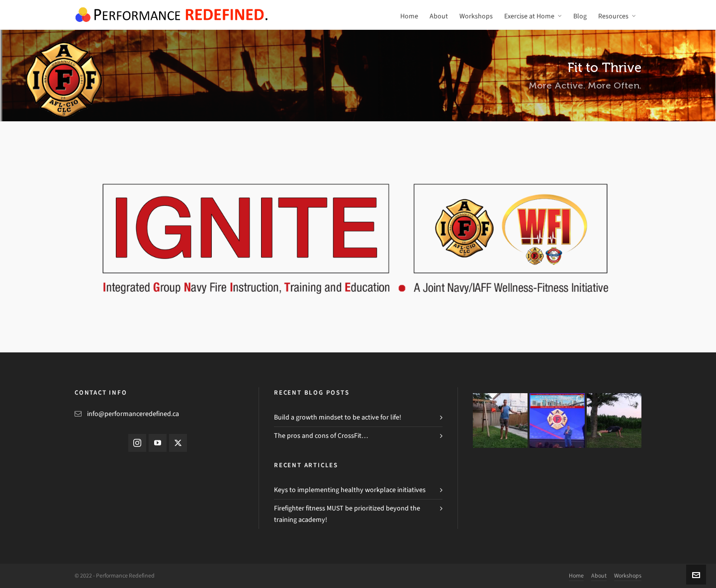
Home (576, 576)
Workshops (628, 576)
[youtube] (158, 443)
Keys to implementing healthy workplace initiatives (350, 490)
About (599, 576)
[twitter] (178, 443)
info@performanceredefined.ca (133, 414)
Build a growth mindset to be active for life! (338, 417)
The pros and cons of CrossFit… (321, 436)
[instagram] (137, 443)
